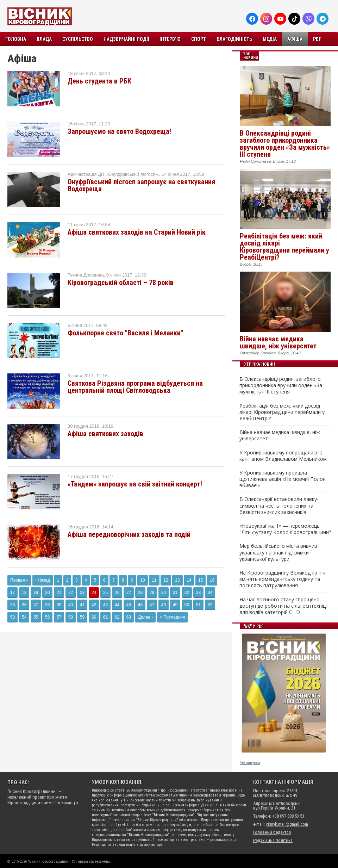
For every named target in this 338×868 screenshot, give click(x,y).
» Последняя (172, 617)
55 (36, 617)
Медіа (270, 39)
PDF (317, 39)
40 (71, 605)
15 (201, 580)
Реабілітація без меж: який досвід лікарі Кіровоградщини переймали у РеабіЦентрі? (284, 247)
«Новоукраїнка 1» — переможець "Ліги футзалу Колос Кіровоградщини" (285, 529)
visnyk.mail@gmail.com (287, 824)
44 (117, 605)
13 (177, 580)
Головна (16, 39)
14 (189, 580)
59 (82, 617)
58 (71, 617)
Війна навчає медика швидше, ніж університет (278, 342)
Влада (44, 39)
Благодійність (234, 39)
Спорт (199, 39)
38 (47, 605)
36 (24, 605)
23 (82, 593)
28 (140, 593)
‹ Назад (43, 580)
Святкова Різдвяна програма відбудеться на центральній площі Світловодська (135, 387)
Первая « (19, 580)
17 (12, 593)
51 (198, 605)
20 (47, 593)
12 (166, 580)
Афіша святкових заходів (105, 434)
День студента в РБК (99, 81)
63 (129, 617)
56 (47, 617)
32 (187, 593)
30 (164, 593)
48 (164, 605)
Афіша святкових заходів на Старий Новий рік (137, 232)
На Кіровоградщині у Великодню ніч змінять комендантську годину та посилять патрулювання (282, 579)
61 (105, 617)
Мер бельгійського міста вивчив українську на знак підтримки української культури (278, 552)
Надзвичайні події (126, 39)
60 (94, 617)
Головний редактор (272, 832)
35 (12, 605)
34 (210, 593)
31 (175, 593)
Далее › (145, 617)
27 (129, 593)
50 (187, 605)
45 (129, 605)
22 (71, 593)
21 (59, 593)
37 (36, 605)
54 (24, 617)
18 (24, 593)
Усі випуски (250, 763)
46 (140, 605)
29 (152, 593)
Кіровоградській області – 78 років (121, 283)
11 (154, 580)
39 (59, 605)
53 (12, 617)
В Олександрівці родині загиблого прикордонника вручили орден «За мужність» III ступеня (285, 144)
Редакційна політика (273, 840)
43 (105, 605)
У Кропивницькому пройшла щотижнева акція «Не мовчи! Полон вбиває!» (283, 479)
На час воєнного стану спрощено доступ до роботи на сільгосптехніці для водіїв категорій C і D (283, 606)
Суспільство (78, 39)
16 (212, 580)
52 (210, 605)
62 (117, 617)
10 (142, 580)
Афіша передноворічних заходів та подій (129, 534)
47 (152, 605)
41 (82, 605)
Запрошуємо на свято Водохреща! (119, 131)
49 (175, 605)
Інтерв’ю (170, 39)
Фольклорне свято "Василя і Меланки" (125, 333)
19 (36, 593)
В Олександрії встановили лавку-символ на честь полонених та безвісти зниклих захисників (279, 506)
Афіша (295, 39)
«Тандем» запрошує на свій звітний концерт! (135, 484)
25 (105, 593)
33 (198, 593)
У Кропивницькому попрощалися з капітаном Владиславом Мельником (283, 456)
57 (59, 617)
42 (94, 605)
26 (117, 593)
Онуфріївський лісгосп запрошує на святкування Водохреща (141, 185)
